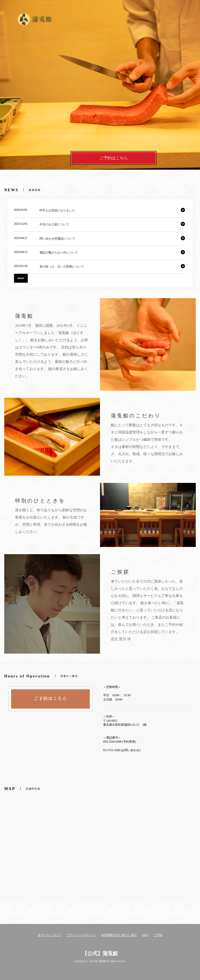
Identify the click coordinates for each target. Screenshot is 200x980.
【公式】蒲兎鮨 (100, 953)
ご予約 (158, 935)
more (21, 278)
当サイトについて (49, 935)
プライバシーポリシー (81, 935)
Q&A (145, 935)
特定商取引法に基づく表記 (119, 935)
